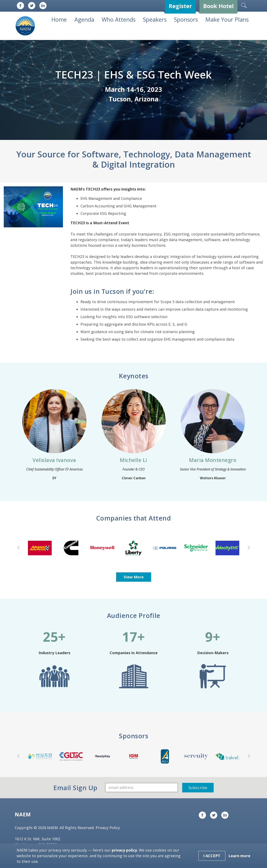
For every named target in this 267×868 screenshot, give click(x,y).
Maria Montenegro (213, 460)
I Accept (212, 856)
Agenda (84, 19)
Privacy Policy (108, 828)
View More (134, 577)
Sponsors (186, 19)
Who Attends (119, 19)
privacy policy (124, 850)
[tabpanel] (133, 90)
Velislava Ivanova (54, 460)
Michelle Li (133, 460)
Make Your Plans (227, 19)
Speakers (155, 19)
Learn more (239, 856)
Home (59, 19)
